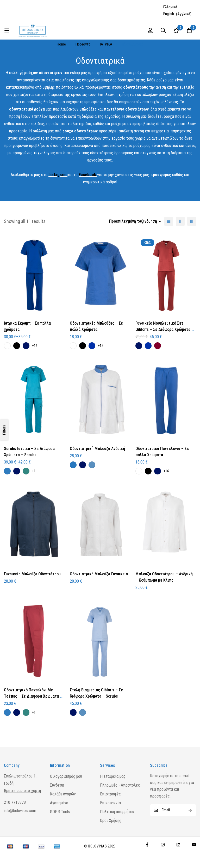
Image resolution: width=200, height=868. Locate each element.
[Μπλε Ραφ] (7, 471)
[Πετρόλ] (26, 471)
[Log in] (150, 30)
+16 (35, 346)
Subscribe (190, 810)
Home (61, 44)
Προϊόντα (83, 44)
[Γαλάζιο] (73, 465)
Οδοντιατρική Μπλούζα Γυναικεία (99, 574)
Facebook (87, 175)
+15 (101, 346)
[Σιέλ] (92, 465)
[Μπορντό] (158, 346)
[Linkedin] (178, 845)
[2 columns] (180, 221)
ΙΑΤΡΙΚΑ (106, 44)
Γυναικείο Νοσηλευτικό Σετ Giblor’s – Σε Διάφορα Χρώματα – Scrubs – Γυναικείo (165, 329)
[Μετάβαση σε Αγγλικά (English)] (177, 14)
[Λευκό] (7, 346)
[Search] (163, 30)
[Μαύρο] (17, 346)
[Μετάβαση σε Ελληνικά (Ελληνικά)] (171, 7)
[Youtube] (194, 845)
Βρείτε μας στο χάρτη (22, 791)
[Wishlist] (176, 30)
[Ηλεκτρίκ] (92, 346)
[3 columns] (192, 221)
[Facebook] (147, 845)
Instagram (57, 175)
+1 (34, 471)
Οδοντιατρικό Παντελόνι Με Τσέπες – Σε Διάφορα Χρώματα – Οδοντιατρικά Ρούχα (33, 696)
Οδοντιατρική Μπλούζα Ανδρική (97, 449)
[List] (169, 221)
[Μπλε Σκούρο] (26, 346)
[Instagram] (163, 845)
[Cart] (189, 30)
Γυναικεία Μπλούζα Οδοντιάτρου (32, 574)
